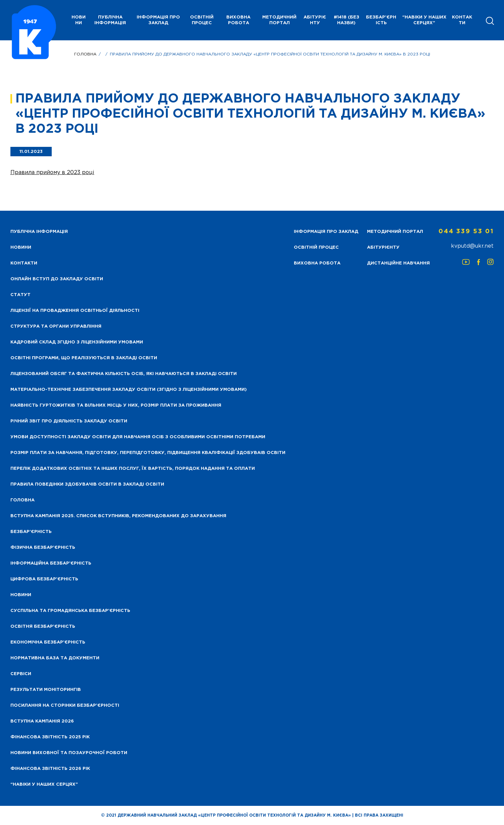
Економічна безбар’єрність (48, 642)
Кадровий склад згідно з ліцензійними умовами (77, 342)
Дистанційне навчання (398, 263)
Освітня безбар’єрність (43, 627)
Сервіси (21, 674)
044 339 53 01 (466, 232)
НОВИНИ (79, 20)
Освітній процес (202, 20)
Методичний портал (279, 20)
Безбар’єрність (381, 20)
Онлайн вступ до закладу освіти (57, 279)
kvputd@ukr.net (472, 246)
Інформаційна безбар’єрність (51, 563)
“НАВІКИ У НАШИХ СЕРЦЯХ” (424, 20)
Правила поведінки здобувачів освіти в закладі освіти (87, 484)
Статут (20, 295)
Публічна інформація (110, 20)
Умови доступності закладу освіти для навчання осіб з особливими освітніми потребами (138, 437)
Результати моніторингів (46, 690)
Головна (85, 54)
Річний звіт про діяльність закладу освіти (69, 421)
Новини (21, 595)
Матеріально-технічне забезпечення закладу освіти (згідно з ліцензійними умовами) (129, 390)
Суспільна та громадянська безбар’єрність (70, 611)
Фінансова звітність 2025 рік (50, 737)
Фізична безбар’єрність (43, 548)
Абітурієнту (315, 20)
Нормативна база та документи (55, 658)
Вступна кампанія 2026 (42, 721)
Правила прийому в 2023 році (52, 173)
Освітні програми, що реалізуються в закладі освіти (84, 358)
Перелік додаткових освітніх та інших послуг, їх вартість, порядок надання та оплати (133, 469)
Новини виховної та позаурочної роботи (69, 753)
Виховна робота (238, 20)
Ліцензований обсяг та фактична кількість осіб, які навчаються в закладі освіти (124, 374)
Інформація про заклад (158, 20)
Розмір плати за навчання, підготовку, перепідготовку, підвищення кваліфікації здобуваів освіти (148, 453)
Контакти (462, 20)
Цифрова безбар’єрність (44, 579)
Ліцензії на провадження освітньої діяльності (75, 311)
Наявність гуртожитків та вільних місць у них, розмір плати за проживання (116, 405)
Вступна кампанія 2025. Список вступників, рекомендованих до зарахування (118, 516)
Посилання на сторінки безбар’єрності (65, 706)
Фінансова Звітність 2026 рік (50, 769)
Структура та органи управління (56, 326)
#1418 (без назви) (347, 20)
